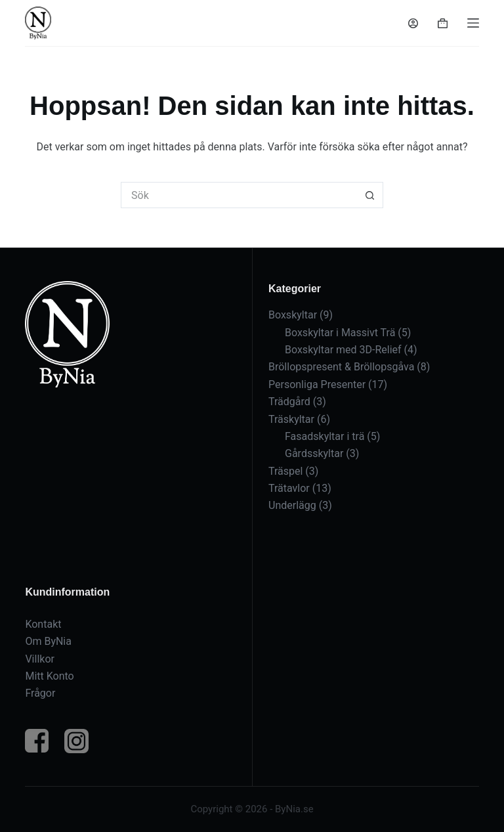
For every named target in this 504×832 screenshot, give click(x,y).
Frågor (40, 693)
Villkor (40, 659)
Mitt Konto (49, 676)
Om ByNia (48, 641)
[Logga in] (413, 23)
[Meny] (473, 23)
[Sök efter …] (239, 195)
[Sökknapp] (370, 195)
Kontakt (43, 624)
